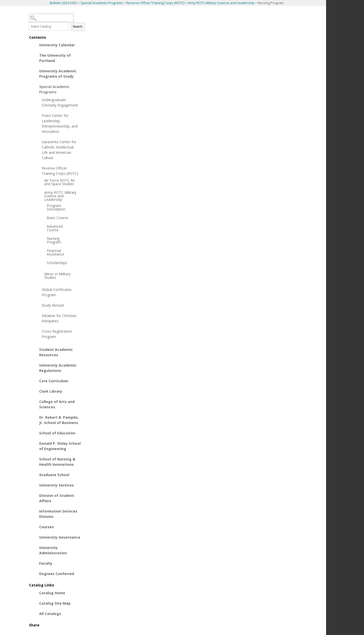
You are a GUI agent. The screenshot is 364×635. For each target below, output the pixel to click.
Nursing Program (54, 240)
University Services (56, 485)
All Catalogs (50, 614)
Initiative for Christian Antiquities (59, 318)
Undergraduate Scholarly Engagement (60, 102)
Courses (47, 527)
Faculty (46, 563)
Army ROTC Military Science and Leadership (221, 3)
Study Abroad (53, 305)
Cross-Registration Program (57, 334)
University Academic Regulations (58, 368)
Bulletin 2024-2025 (63, 3)
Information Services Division (58, 514)
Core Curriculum (54, 381)
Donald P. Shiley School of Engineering (60, 446)
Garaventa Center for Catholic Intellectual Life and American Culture (59, 150)
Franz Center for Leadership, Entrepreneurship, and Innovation (60, 123)
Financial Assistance (55, 252)
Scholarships (57, 263)
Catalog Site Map (55, 603)
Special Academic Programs (102, 3)
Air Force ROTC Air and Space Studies (60, 182)
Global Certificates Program (57, 292)
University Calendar (57, 45)
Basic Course (58, 218)
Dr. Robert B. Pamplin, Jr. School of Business (59, 420)
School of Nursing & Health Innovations (57, 462)
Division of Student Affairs (57, 498)
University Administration (53, 550)
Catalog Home (52, 593)
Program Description (56, 207)
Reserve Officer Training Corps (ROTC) (155, 3)
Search (78, 27)
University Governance (60, 537)
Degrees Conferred (57, 574)
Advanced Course (55, 228)
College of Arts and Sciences (57, 404)
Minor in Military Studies (57, 276)
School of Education (57, 433)
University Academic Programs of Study (58, 74)
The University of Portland (55, 58)
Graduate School (54, 475)
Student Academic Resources (56, 352)
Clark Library (51, 391)
